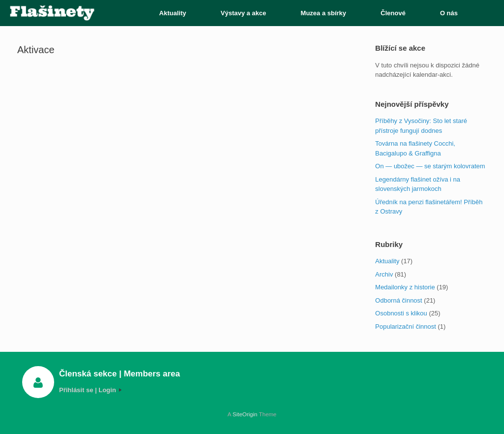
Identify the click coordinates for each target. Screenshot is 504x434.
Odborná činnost (398, 300)
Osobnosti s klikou (401, 313)
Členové (393, 13)
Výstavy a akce (243, 13)
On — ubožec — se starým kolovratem (430, 166)
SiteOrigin (245, 414)
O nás (449, 13)
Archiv (384, 274)
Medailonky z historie (405, 287)
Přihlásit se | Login (90, 390)
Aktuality (173, 13)
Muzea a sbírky (324, 13)
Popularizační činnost (406, 326)
